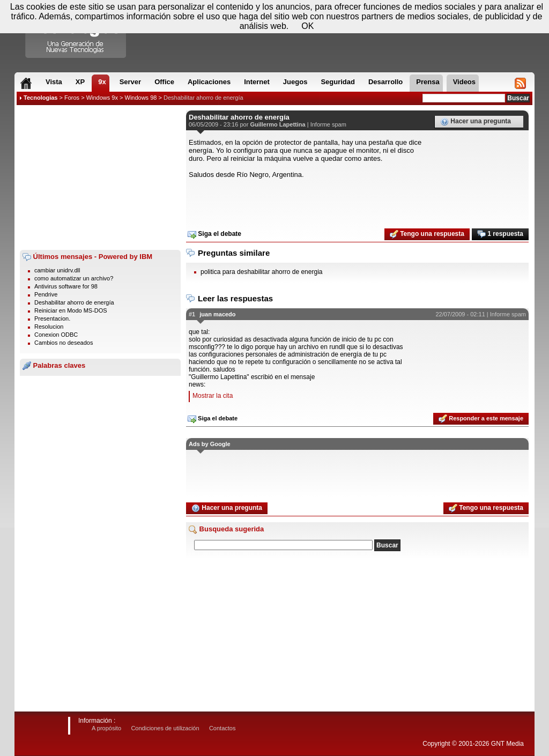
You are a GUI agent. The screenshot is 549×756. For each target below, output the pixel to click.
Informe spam (328, 124)
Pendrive (46, 294)
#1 (192, 314)
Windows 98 (141, 98)
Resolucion (49, 327)
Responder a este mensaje (481, 419)
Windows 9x (102, 98)
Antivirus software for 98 (66, 286)
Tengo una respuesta (427, 234)
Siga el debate (214, 234)
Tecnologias (40, 98)
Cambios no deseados (64, 343)
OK (307, 26)
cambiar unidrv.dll (57, 270)
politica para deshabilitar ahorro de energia (261, 272)
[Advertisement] (100, 177)
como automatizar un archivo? (74, 278)
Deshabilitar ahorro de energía (203, 98)
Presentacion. (52, 318)
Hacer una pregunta (476, 122)
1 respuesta (500, 234)
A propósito (106, 728)
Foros (72, 98)
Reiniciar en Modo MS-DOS (71, 310)
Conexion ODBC (56, 335)
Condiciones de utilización (165, 728)
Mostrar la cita (213, 396)
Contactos (222, 728)
